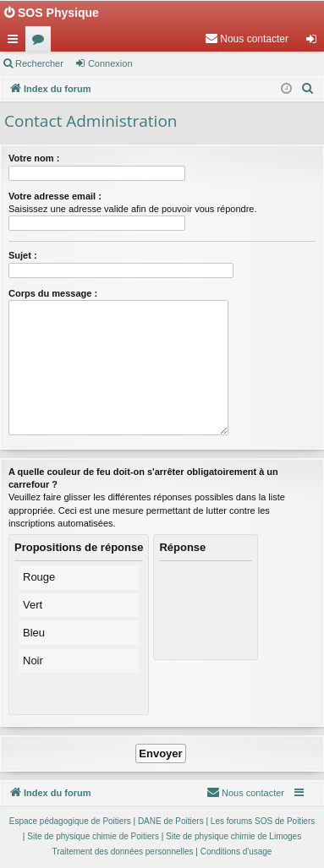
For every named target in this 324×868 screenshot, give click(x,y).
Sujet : (23, 255)
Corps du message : (53, 293)
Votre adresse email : (55, 196)
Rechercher (39, 63)
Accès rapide (16, 42)
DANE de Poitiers (171, 821)
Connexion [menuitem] (315, 42)
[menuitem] (247, 39)
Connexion (110, 63)
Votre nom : (34, 158)
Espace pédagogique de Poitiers (70, 821)
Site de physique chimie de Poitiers (93, 836)
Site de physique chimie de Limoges (233, 836)
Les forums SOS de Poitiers (263, 821)
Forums (41, 42)
